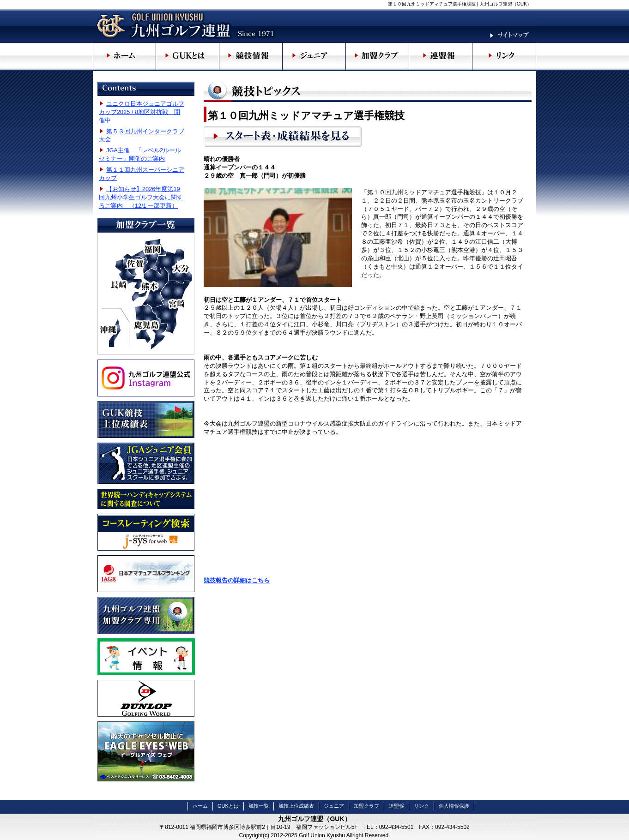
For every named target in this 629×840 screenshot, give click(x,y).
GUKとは (228, 806)
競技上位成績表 (296, 806)
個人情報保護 (454, 806)
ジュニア (334, 806)
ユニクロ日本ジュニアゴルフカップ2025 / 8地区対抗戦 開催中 (142, 112)
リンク (421, 806)
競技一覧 (259, 806)
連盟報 (396, 806)
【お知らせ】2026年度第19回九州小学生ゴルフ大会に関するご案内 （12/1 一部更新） (141, 197)
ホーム (200, 806)
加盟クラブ (366, 806)
